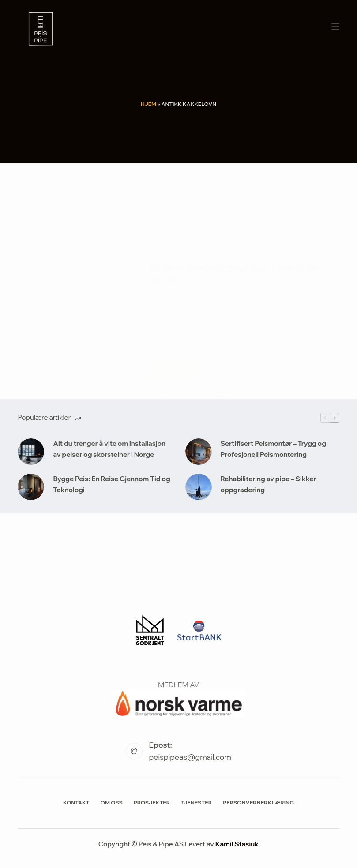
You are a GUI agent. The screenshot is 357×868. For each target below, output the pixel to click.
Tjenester (196, 803)
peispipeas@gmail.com (190, 757)
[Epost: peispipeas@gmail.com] (134, 751)
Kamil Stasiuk (237, 844)
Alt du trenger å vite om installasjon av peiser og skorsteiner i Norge (109, 449)
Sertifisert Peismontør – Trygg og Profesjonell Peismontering (273, 449)
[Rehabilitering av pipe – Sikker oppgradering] (199, 487)
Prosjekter (152, 803)
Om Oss (112, 803)
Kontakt (76, 803)
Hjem (148, 104)
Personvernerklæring (258, 803)
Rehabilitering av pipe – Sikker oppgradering (269, 484)
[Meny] (335, 26)
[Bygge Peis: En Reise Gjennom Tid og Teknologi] (31, 487)
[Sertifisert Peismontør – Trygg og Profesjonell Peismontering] (199, 452)
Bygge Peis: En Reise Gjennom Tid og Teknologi (111, 484)
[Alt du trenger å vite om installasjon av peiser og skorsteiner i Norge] (31, 452)
